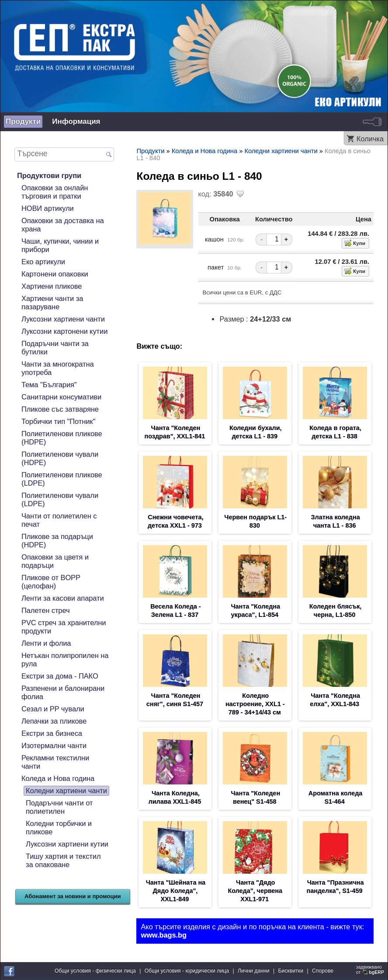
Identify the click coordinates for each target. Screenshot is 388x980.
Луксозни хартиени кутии (67, 844)
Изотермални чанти (54, 745)
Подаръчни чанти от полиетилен (59, 807)
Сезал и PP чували (53, 709)
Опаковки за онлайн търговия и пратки (55, 192)
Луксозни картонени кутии (64, 331)
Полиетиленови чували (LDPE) (60, 499)
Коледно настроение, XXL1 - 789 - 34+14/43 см (255, 704)
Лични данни (254, 971)
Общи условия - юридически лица (187, 971)
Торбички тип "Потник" (58, 421)
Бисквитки (291, 971)
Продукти (23, 121)
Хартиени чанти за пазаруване (52, 303)
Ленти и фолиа (46, 643)
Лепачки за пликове (54, 721)
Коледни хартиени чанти (66, 791)
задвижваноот (371, 969)
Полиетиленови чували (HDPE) (60, 458)
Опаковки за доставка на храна (62, 225)
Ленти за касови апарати (63, 598)
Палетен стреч (45, 610)
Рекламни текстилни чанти (55, 762)
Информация (76, 121)
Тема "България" (49, 385)
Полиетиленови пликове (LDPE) (62, 479)
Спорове (323, 971)
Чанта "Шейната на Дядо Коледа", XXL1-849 (176, 891)
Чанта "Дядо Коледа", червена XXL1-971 (255, 891)
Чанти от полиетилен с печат (59, 520)
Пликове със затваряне (60, 409)
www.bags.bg (164, 935)
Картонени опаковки (55, 274)
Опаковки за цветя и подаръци (55, 561)
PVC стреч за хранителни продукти (64, 627)
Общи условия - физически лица (95, 971)
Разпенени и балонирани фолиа (63, 692)
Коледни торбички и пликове (59, 828)
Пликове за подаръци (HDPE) (57, 541)
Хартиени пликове (52, 286)
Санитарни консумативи (61, 397)
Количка (370, 139)
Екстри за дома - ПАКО (60, 676)
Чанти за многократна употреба (58, 368)
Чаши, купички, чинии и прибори (60, 245)
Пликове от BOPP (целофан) (51, 582)
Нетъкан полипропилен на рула (65, 660)
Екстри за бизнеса (52, 733)
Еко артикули (43, 262)
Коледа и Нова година (58, 778)
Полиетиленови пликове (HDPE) (62, 438)
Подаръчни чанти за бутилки (55, 348)
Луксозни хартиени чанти (63, 319)
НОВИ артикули (48, 208)
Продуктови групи (49, 175)
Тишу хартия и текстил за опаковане (63, 860)
